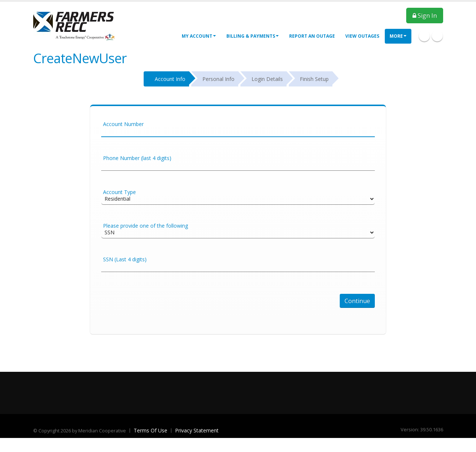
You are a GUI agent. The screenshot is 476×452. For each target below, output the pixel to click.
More (398, 36)
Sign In (425, 16)
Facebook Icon (424, 36)
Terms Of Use (150, 430)
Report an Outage (312, 36)
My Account (199, 36)
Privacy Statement (197, 430)
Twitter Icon (437, 36)
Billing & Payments (253, 36)
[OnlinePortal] (74, 25)
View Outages (362, 36)
